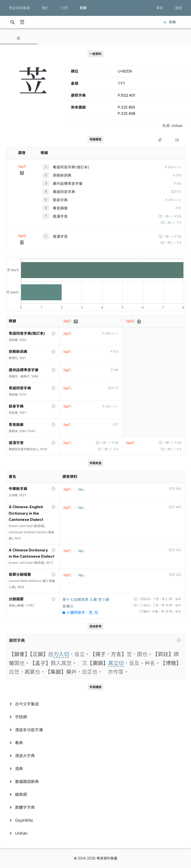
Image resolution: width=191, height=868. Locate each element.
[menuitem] (95, 704)
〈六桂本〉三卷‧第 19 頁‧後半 (159, 605)
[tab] (19, 38)
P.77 (178, 192)
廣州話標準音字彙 (68, 184)
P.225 (177, 575)
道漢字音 (60, 216)
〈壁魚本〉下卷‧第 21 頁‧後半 (159, 599)
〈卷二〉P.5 (173, 223)
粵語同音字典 (64, 192)
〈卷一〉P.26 (172, 216)
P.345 (177, 489)
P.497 (177, 507)
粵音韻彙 (60, 208)
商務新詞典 (62, 175)
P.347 (177, 550)
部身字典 (60, 200)
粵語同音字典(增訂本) (71, 167)
